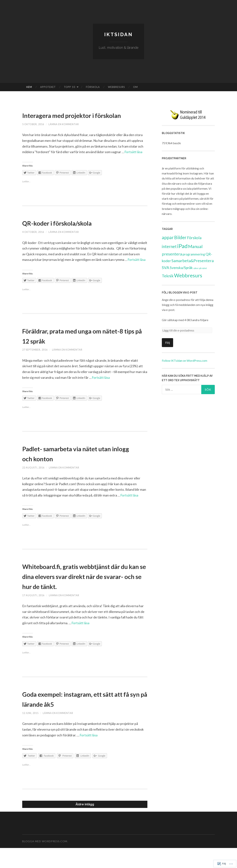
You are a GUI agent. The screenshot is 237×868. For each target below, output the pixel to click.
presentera (172, 254)
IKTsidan (119, 34)
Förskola (93, 87)
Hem (29, 87)
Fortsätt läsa (134, 162)
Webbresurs (116, 87)
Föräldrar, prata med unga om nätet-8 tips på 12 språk (77, 345)
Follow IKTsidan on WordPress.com (185, 360)
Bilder (180, 237)
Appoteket (48, 87)
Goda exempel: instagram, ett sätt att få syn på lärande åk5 (85, 719)
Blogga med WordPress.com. (45, 861)
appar (168, 237)
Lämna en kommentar (68, 134)
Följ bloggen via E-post (180, 293)
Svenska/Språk (181, 268)
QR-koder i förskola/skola (70, 232)
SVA (166, 268)
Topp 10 (70, 87)
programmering (194, 254)
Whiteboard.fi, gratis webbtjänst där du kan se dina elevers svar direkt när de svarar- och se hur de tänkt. (83, 591)
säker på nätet (200, 268)
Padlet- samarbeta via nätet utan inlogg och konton (83, 463)
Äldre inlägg (85, 824)
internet (169, 246)
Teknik (168, 276)
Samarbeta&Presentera (193, 261)
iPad (182, 246)
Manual (195, 246)
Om (135, 87)
